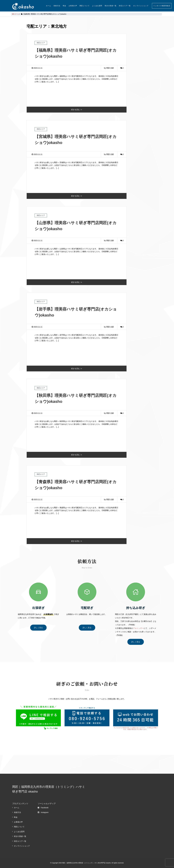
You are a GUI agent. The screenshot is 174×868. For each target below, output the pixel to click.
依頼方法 (57, 6)
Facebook (43, 808)
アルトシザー (138, 628)
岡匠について (85, 6)
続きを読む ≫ (77, 110)
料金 (65, 6)
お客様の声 (73, 6)
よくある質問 (97, 6)
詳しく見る (38, 628)
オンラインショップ (141, 6)
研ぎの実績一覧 (111, 6)
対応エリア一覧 (125, 6)
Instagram (43, 812)
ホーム (49, 6)
